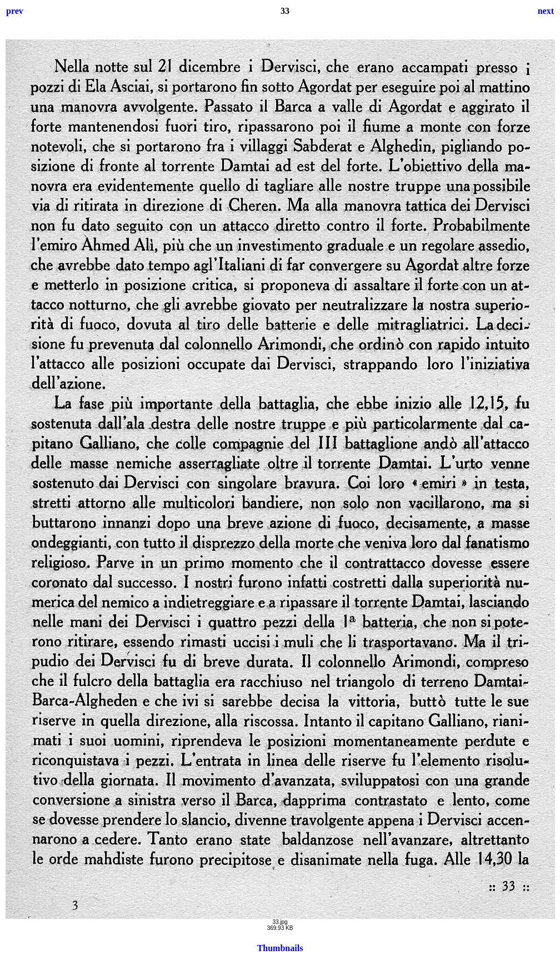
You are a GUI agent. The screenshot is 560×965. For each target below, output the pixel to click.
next (546, 11)
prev (15, 11)
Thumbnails (280, 948)
